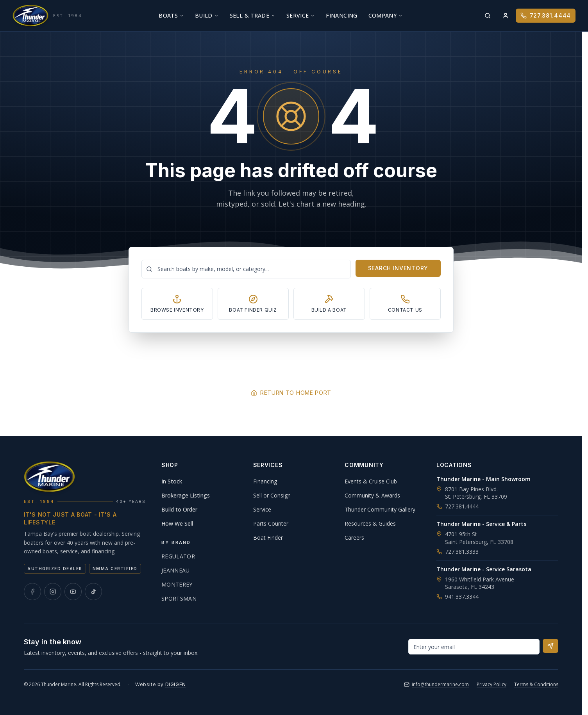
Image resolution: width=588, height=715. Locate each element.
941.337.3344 (458, 596)
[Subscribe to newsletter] (550, 646)
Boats (171, 15)
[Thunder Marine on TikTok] (93, 592)
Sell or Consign (272, 495)
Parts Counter (271, 523)
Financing (341, 15)
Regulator (178, 556)
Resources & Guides (370, 523)
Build (207, 15)
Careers (354, 538)
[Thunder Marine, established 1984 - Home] (47, 16)
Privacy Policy (491, 684)
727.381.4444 (546, 15)
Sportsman (179, 598)
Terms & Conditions (536, 684)
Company (386, 15)
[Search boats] (246, 269)
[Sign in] (506, 16)
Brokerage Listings (186, 495)
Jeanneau (176, 570)
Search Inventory (398, 268)
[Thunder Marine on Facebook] (32, 592)
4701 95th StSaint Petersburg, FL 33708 (479, 538)
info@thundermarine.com (436, 684)
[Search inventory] (488, 16)
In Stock (172, 481)
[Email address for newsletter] (474, 647)
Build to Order (179, 509)
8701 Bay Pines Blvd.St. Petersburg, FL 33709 (476, 493)
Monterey (177, 584)
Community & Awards (372, 495)
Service (301, 15)
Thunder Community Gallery (380, 509)
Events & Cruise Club (371, 481)
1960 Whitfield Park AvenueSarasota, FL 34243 (480, 583)
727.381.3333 (458, 552)
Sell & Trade (253, 15)
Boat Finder (268, 538)
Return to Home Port (291, 393)
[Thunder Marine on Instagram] (53, 592)
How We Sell (177, 523)
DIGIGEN (176, 684)
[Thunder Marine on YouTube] (73, 592)
